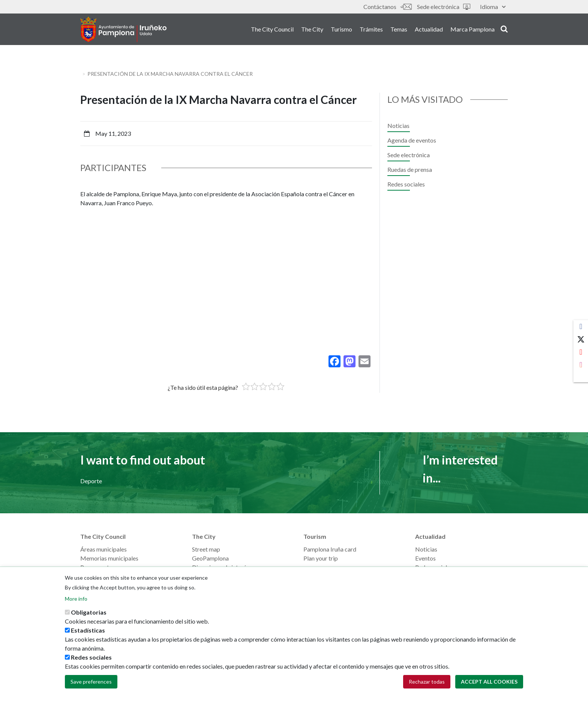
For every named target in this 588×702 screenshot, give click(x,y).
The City (312, 29)
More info (76, 599)
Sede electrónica (444, 7)
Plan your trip (321, 558)
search (504, 29)
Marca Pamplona (472, 29)
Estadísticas (88, 630)
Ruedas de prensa (410, 169)
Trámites (371, 29)
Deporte (91, 481)
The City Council (272, 29)
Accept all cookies (489, 682)
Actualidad (429, 29)
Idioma (493, 7)
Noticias (398, 126)
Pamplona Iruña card (330, 549)
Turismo (341, 29)
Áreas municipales (103, 549)
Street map (206, 549)
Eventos (425, 558)
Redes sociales (406, 184)
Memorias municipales (109, 558)
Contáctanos (387, 7)
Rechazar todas (427, 682)
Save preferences (91, 682)
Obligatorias (89, 612)
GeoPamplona (210, 558)
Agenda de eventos (412, 140)
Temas (399, 29)
